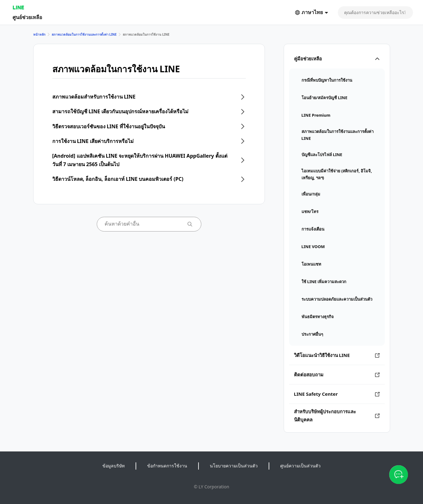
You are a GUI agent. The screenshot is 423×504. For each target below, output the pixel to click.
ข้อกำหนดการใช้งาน (167, 466)
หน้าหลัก (39, 34)
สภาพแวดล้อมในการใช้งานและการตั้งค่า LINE (84, 34)
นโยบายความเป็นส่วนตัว (234, 466)
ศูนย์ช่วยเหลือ (27, 17)
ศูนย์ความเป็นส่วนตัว (300, 466)
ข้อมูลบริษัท (113, 466)
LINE (18, 7)
